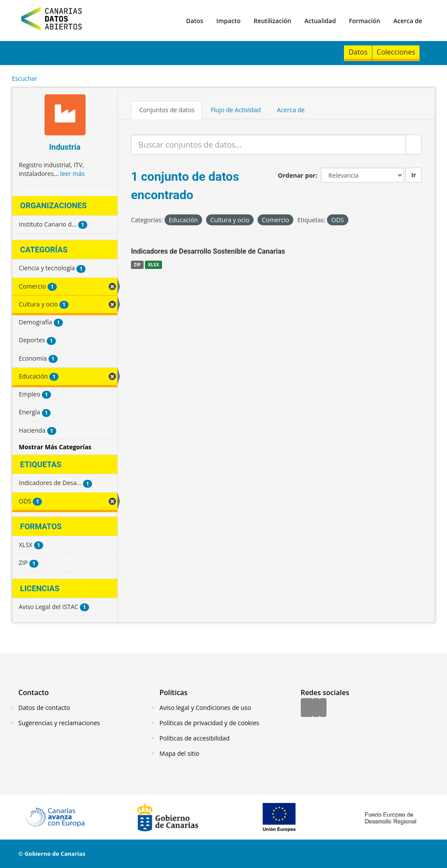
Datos (194, 21)
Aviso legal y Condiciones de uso (205, 708)
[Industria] (65, 116)
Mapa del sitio (179, 753)
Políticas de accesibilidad (194, 738)
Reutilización (272, 21)
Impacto (228, 21)
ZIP (137, 265)
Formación (364, 21)
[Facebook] (307, 708)
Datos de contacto (44, 708)
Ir (414, 175)
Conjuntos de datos (167, 110)
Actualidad (320, 21)
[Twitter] (316, 708)
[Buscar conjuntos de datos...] (268, 145)
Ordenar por (297, 175)
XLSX (154, 265)
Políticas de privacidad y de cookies (209, 723)
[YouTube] (323, 708)
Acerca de (408, 21)
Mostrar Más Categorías (55, 447)
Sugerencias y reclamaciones (59, 723)
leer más (72, 174)
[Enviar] (414, 145)
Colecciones (396, 52)
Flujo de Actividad (236, 110)
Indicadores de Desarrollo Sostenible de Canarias (208, 251)
